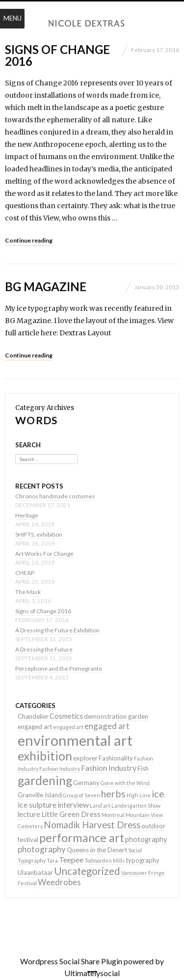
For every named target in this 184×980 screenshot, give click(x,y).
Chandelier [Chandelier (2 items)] (33, 716)
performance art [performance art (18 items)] (82, 838)
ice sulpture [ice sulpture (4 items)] (37, 804)
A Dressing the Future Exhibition (57, 630)
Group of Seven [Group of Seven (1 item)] (81, 795)
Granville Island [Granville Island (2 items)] (40, 795)
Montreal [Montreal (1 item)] (113, 815)
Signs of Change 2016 (57, 55)
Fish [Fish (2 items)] (143, 768)
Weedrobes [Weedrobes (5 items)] (59, 882)
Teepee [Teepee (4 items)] (71, 859)
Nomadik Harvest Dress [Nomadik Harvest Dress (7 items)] (92, 825)
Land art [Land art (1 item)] (100, 805)
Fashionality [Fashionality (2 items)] (116, 758)
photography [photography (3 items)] (146, 839)
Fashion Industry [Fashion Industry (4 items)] (109, 768)
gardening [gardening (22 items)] (45, 780)
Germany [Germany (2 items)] (86, 783)
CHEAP (25, 573)
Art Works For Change (44, 554)
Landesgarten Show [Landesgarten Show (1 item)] (136, 805)
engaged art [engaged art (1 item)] (68, 727)
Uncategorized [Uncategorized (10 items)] (87, 871)
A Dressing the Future (44, 649)
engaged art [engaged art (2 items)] (35, 727)
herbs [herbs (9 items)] (113, 793)
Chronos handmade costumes (55, 496)
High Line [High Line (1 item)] (139, 795)
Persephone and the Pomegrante (59, 668)
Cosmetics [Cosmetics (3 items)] (66, 716)
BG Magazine (46, 286)
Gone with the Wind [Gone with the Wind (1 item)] (125, 783)
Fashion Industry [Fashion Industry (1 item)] (60, 769)
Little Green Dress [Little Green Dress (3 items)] (71, 814)
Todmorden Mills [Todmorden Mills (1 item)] (105, 860)
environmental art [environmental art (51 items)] (75, 740)
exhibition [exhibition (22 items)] (45, 756)
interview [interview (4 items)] (73, 804)
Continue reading (29, 240)
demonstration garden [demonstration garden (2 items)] (116, 716)
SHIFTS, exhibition (39, 534)
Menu (13, 18)
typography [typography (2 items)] (143, 860)
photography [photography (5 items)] (42, 849)
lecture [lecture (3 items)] (29, 814)
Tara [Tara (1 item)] (52, 860)
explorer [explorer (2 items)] (85, 758)
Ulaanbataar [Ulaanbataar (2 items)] (35, 872)
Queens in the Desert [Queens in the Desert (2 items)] (97, 850)
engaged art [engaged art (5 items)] (107, 726)
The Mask (28, 592)
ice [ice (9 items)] (158, 793)
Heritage (27, 515)
